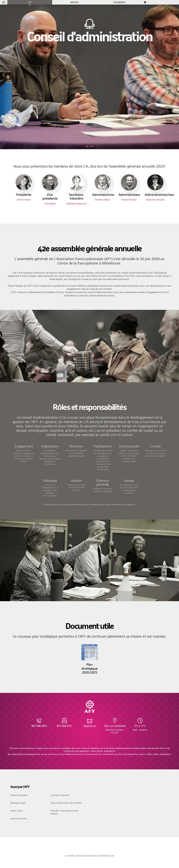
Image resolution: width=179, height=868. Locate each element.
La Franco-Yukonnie (60, 795)
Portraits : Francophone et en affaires (64, 812)
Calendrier (119, 2)
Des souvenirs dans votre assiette (66, 803)
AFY (30, 2)
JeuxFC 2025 (17, 811)
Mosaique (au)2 (18, 803)
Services (74, 2)
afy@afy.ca (90, 726)
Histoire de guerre (19, 795)
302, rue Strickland (115, 729)
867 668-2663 (39, 726)
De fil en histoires (19, 819)
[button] (87, 146)
